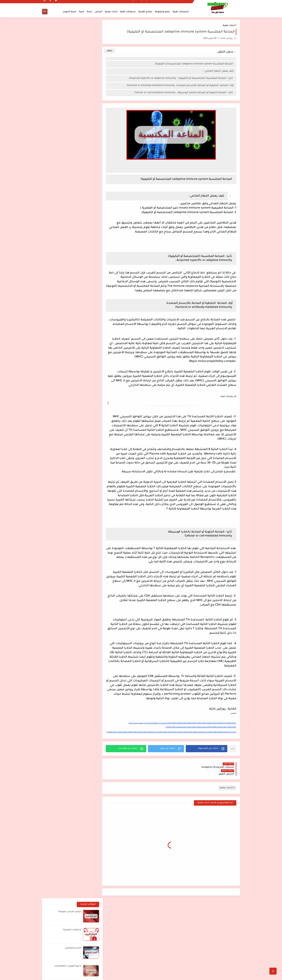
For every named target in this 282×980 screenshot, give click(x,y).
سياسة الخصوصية (159, 3)
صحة (89, 12)
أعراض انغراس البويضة (70, 34)
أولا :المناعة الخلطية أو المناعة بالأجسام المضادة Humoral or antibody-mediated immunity (180, 86)
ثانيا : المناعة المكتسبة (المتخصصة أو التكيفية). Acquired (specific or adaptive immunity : (181, 78)
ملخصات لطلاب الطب (181, 3)
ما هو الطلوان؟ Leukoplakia (68, 88)
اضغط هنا (161, 904)
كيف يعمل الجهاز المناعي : (218, 71)
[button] (207, 749)
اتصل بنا (134, 3)
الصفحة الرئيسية (226, 943)
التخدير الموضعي (73, 70)
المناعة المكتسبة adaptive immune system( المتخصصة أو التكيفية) (194, 64)
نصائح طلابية (145, 12)
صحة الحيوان (69, 12)
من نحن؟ (144, 3)
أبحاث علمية (111, 12)
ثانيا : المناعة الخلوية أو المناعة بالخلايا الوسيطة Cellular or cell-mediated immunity (184, 93)
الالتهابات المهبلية (72, 52)
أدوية (81, 12)
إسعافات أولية (128, 12)
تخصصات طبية (181, 12)
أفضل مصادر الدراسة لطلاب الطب (205, 905)
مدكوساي (210, 975)
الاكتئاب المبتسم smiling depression (204, 926)
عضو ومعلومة (162, 12)
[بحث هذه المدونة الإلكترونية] (79, 906)
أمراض (98, 12)
